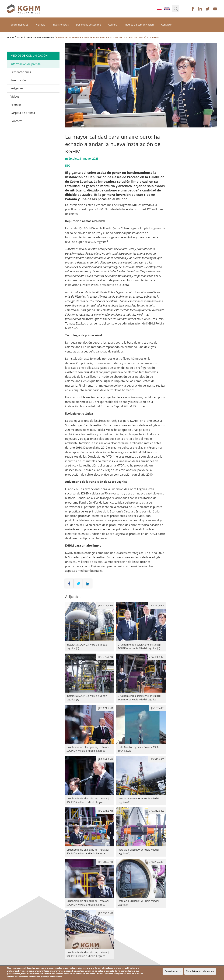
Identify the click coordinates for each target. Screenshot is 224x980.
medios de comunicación (29, 56)
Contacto (166, 25)
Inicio (10, 38)
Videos (15, 97)
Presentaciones (21, 72)
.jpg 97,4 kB (157, 708)
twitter (208, 9)
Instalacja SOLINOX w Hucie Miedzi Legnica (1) (141, 883)
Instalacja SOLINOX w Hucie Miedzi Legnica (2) (141, 781)
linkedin (200, 9)
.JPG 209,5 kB (105, 862)
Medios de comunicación (139, 25)
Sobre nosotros (20, 25)
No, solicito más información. (200, 971)
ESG (68, 166)
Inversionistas (61, 25)
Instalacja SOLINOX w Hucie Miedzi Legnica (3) (141, 832)
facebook (193, 9)
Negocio (40, 25)
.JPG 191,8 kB (105, 759)
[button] (176, 9)
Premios (16, 105)
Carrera (113, 25)
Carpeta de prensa (23, 113)
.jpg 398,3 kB (105, 913)
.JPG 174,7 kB (105, 708)
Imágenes (17, 88)
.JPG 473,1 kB (105, 605)
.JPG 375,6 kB (157, 759)
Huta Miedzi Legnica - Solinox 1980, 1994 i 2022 (141, 729)
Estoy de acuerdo (173, 971)
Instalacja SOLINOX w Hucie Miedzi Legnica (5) (90, 678)
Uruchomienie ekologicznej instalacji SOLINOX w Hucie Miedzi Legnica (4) (141, 627)
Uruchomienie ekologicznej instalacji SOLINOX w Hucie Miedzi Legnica (141, 678)
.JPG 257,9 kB (157, 605)
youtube (215, 9)
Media (20, 38)
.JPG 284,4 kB (157, 862)
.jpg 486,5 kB (157, 657)
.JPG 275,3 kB (105, 657)
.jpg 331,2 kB (105, 811)
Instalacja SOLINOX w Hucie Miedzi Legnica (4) (90, 627)
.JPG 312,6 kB (157, 811)
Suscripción (18, 80)
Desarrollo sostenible (89, 25)
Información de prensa (40, 38)
